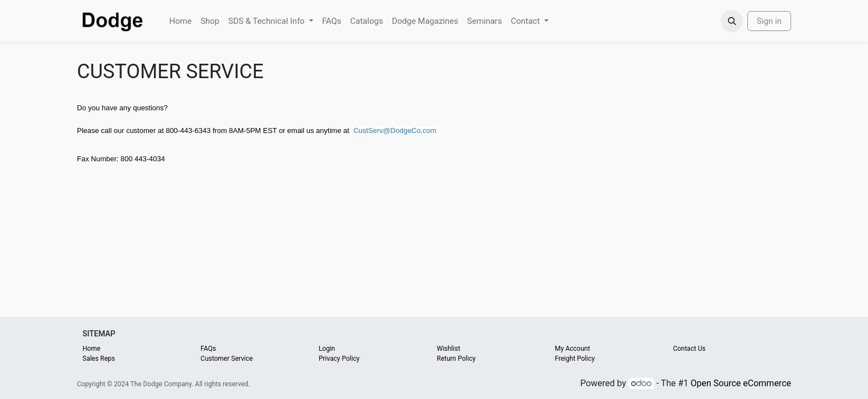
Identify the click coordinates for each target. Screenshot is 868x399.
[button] (732, 21)
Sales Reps (99, 359)
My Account (572, 349)
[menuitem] (180, 21)
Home (91, 349)
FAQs (208, 349)
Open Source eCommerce (741, 383)
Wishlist (448, 349)
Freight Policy (575, 359)
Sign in (769, 21)
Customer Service (226, 359)
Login (327, 349)
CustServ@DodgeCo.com (395, 131)
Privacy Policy (339, 359)
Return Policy (456, 359)
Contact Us (689, 349)
